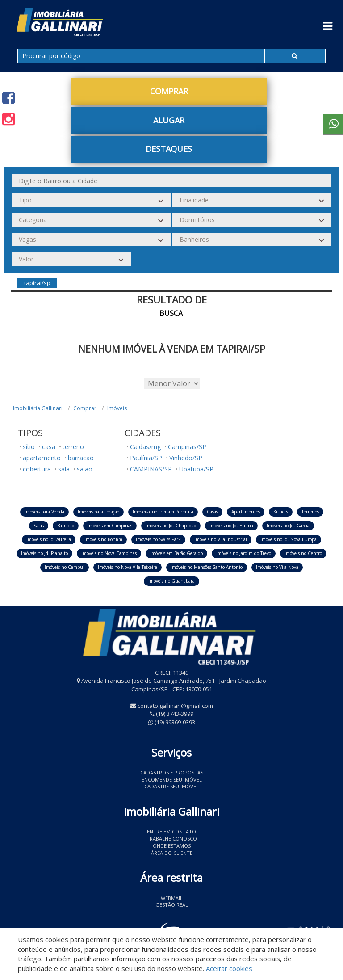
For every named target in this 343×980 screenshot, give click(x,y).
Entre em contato (171, 831)
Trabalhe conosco (172, 839)
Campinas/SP (187, 447)
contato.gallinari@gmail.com (175, 706)
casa (49, 447)
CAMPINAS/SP (151, 469)
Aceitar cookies (229, 968)
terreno (73, 447)
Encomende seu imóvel (172, 780)
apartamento (42, 458)
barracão (81, 458)
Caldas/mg (145, 447)
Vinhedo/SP (186, 458)
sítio (29, 447)
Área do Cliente (172, 853)
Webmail (172, 898)
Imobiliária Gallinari (38, 408)
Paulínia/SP (146, 458)
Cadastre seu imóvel (171, 786)
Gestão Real (172, 905)
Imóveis (117, 408)
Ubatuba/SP (196, 469)
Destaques (169, 149)
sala (64, 469)
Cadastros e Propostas (172, 772)
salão (85, 469)
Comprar (169, 91)
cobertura (37, 469)
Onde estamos (172, 846)
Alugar (169, 120)
